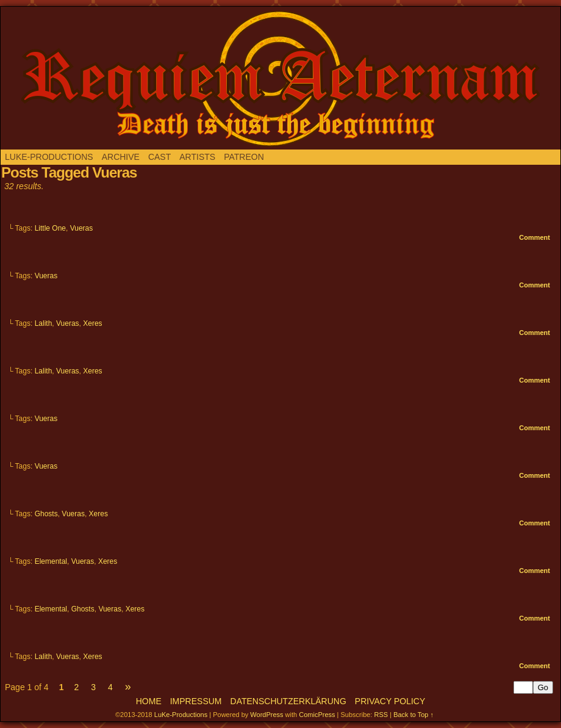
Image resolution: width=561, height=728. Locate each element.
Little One (50, 228)
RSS (381, 715)
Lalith (44, 323)
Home (149, 701)
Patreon (244, 157)
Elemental (51, 561)
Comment (534, 237)
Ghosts (46, 514)
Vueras (82, 228)
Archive (121, 157)
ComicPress (317, 715)
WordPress (266, 715)
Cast (159, 157)
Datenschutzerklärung (288, 701)
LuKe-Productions (49, 157)
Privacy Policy (390, 701)
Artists (197, 157)
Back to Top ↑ (413, 715)
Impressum (196, 701)
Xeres (92, 323)
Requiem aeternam (280, 78)
